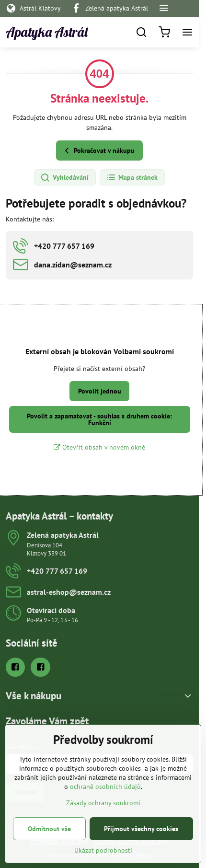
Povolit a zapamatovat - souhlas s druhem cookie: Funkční (99, 419)
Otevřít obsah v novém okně (99, 447)
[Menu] (187, 32)
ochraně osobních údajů (105, 803)
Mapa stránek (132, 178)
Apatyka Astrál (47, 32)
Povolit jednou (100, 391)
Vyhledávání (64, 178)
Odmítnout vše (49, 845)
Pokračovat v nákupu (98, 151)
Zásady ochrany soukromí (103, 819)
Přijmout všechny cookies (141, 845)
